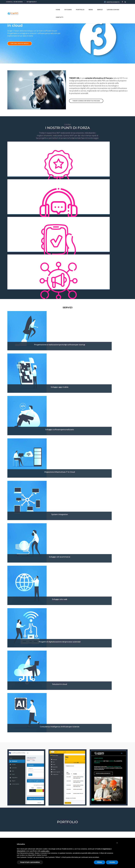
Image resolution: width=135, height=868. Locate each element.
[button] (62, 533)
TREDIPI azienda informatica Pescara (86, 108)
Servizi (97, 8)
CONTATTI (124, 8)
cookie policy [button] (45, 851)
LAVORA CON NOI (110, 8)
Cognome (72, 755)
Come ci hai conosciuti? (15, 764)
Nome (9, 755)
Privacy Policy (78, 809)
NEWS (87, 8)
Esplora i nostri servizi (20, 49)
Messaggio (11, 791)
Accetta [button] (112, 862)
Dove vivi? (72, 773)
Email (9, 782)
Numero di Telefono (76, 782)
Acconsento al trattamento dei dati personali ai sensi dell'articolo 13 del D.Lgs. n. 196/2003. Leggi (45, 809)
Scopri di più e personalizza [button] (30, 862)
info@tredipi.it (32, 2)
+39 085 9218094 (16, 2)
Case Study (12, 705)
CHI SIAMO (65, 8)
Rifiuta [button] (100, 862)
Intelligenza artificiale (109, 705)
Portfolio (77, 8)
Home (55, 8)
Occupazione (73, 764)
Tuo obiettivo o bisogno (15, 773)
